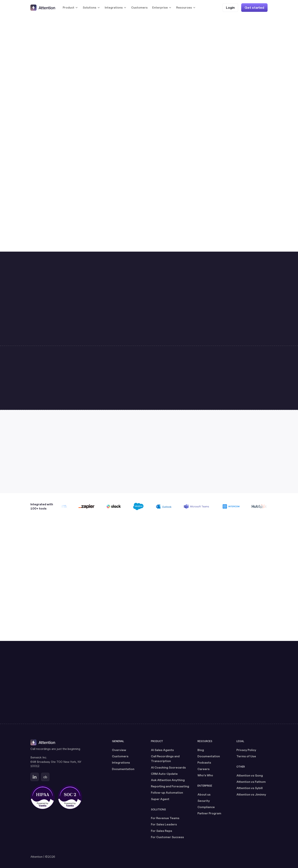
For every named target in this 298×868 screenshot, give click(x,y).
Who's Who (205, 775)
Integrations (121, 763)
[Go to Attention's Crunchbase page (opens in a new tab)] (45, 777)
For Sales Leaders (164, 824)
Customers (139, 8)
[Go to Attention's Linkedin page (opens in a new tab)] (35, 777)
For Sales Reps (162, 831)
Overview (119, 750)
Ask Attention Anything (168, 780)
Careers (204, 769)
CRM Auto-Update (164, 774)
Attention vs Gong (250, 775)
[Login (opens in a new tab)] (230, 8)
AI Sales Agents (162, 750)
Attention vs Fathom (251, 782)
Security (204, 801)
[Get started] (254, 8)
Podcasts (204, 763)
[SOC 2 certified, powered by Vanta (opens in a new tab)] (70, 797)
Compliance (206, 807)
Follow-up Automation (167, 793)
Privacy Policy (246, 750)
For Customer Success (167, 837)
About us (204, 794)
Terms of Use (246, 756)
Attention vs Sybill (250, 788)
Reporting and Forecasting (170, 786)
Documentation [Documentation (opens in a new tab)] (123, 769)
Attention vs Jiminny (251, 794)
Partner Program (209, 813)
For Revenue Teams (165, 818)
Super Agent (160, 799)
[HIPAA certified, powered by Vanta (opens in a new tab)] (43, 797)
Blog (201, 750)
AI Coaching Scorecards (168, 767)
